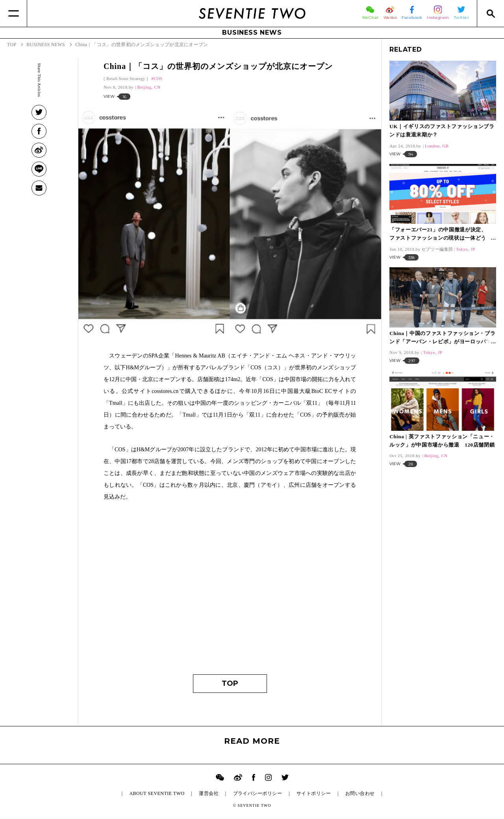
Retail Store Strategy (126, 78)
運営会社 (209, 793)
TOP (230, 683)
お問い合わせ (360, 793)
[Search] (490, 13)
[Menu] (14, 13)
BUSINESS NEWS (252, 33)
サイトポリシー (314, 793)
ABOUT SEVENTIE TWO (157, 793)
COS (158, 78)
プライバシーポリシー (258, 793)
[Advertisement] (230, 592)
